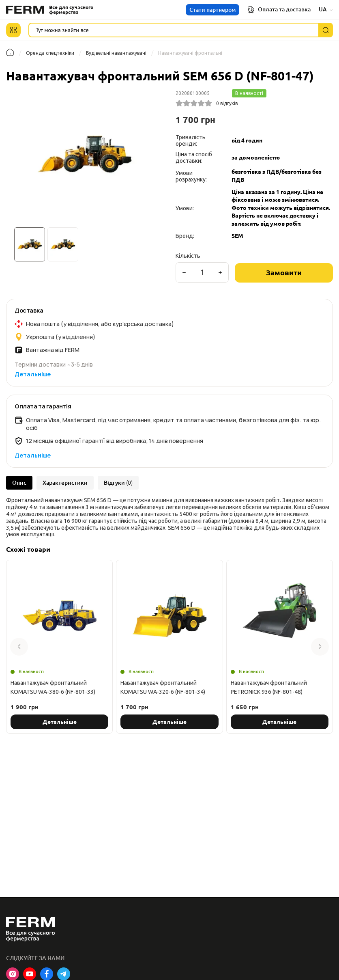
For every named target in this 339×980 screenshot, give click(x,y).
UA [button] (326, 9)
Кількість (188, 256)
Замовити (284, 272)
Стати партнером (212, 10)
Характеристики (65, 483)
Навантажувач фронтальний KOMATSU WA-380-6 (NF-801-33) (53, 687)
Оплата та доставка (279, 10)
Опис (19, 483)
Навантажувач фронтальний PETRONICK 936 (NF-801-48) (269, 687)
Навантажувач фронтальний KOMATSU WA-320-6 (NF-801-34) (163, 687)
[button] (13, 30)
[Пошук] (326, 30)
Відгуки (118, 483)
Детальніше (33, 374)
